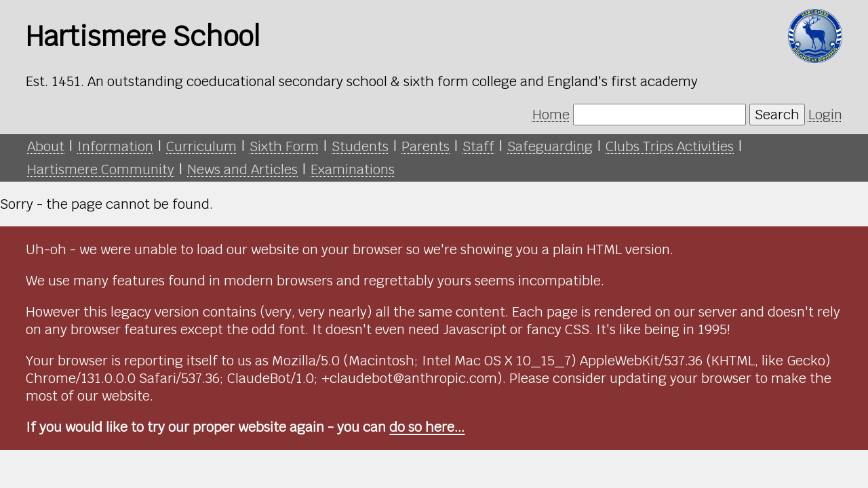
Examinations (353, 169)
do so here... (427, 427)
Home (551, 115)
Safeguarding (550, 146)
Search (777, 115)
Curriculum (201, 146)
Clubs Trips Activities (670, 146)
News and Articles (242, 169)
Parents (426, 146)
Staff (478, 146)
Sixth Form (284, 146)
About (46, 146)
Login (825, 115)
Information (115, 146)
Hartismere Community (101, 169)
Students (360, 146)
